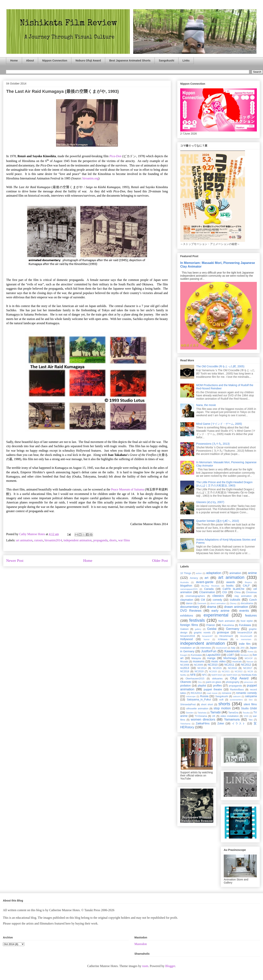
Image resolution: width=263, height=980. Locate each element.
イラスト (239, 723)
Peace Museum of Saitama (128, 489)
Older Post (160, 561)
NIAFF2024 (232, 675)
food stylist (247, 621)
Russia (204, 696)
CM (203, 600)
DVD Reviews (191, 611)
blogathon (186, 586)
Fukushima (228, 625)
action (199, 573)
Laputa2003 (213, 655)
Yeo (251, 720)
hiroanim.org (90, 178)
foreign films (189, 625)
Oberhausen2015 (195, 679)
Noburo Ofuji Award (88, 61)
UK (214, 716)
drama (212, 607)
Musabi (184, 662)
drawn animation (236, 607)
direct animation (218, 603)
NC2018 (185, 671)
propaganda (100, 540)
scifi (221, 700)
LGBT (230, 655)
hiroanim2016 (188, 636)
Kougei (184, 655)
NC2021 (226, 671)
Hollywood (187, 639)
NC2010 (213, 665)
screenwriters (236, 700)
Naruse (250, 662)
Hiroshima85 (246, 636)
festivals (197, 620)
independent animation (78, 540)
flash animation (227, 621)
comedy (217, 600)
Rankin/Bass (237, 690)
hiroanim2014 (53, 540)
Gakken (184, 629)
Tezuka (246, 713)
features (251, 615)
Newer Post (15, 561)
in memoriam (244, 639)
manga (211, 658)
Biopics (248, 582)
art (207, 578)
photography (233, 682)
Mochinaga (230, 658)
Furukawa (245, 625)
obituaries (217, 679)
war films (124, 540)
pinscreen (249, 682)
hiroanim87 (207, 636)
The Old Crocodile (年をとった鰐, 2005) (220, 366)
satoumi (237, 696)
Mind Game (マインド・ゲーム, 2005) (219, 424)
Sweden (190, 713)
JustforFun (209, 651)
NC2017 (248, 668)
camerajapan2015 (189, 589)
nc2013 (185, 668)
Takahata (202, 713)
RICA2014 (196, 693)
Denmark (202, 603)
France (211, 625)
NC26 (250, 671)
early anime (220, 611)
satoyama (251, 696)
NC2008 (185, 665)
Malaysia (196, 658)
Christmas (251, 592)
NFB (193, 675)
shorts (113, 540)
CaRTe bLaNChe (234, 589)
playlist (202, 686)
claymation (187, 600)
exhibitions (187, 616)
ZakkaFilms (203, 723)
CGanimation (207, 592)
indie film (245, 644)
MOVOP (249, 658)
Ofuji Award (239, 678)
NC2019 (199, 671)
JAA (242, 648)
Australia (184, 582)
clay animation (243, 596)
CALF (246, 586)
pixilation (185, 686)
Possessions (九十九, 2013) (213, 444)
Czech (253, 600)
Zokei (221, 723)
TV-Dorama (201, 716)
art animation (24, 540)
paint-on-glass (214, 682)
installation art (188, 648)
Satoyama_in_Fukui (199, 699)
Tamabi (215, 712)
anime (252, 573)
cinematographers (195, 596)
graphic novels (202, 633)
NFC (204, 675)
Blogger (170, 966)
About (30, 61)
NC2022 (239, 671)
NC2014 (202, 668)
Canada (209, 589)
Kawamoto (232, 651)
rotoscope (191, 696)
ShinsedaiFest (188, 705)
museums (199, 661)
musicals (237, 662)
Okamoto (186, 682)
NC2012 (246, 665)
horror (207, 639)
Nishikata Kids (249, 675)
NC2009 (198, 665)
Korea (250, 652)
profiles (217, 686)
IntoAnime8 (221, 648)
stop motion (222, 708)
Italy (233, 648)
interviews (206, 648)
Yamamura (232, 719)
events (244, 611)
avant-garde (205, 582)
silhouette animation (197, 709)
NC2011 (229, 665)
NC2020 (213, 671)
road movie (212, 693)
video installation (230, 716)
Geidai (212, 629)
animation (235, 573)
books (230, 586)
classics (218, 596)
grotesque (223, 632)
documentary (190, 607)
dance (189, 603)
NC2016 (232, 668)
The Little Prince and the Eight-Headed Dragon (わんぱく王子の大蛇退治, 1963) (224, 484)
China (237, 592)
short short (207, 705)
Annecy (194, 578)
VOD (246, 716)
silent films (250, 704)
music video (218, 661)
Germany (233, 629)
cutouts (38, 540)
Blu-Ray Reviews (210, 586)
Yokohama (185, 724)
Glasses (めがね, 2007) (210, 502)
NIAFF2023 (217, 675)
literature (245, 655)
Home (14, 61)
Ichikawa (223, 639)
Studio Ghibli (249, 708)
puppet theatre (213, 689)
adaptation (214, 573)
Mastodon (141, 944)
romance (227, 693)
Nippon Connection (55, 61)
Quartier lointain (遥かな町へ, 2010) (218, 521)
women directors (203, 719)
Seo (251, 700)
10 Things (186, 573)
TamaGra (233, 713)
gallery (198, 629)
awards (231, 582)
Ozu (200, 682)
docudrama (247, 603)
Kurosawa (196, 655)
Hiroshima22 (226, 636)
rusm (145, 966)
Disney (233, 603)
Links (186, 61)
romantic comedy (246, 693)
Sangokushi (166, 61)
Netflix (183, 675)
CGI (225, 592)
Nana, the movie (206, 405)
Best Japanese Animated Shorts (130, 61)
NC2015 (217, 668)
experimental (216, 615)
